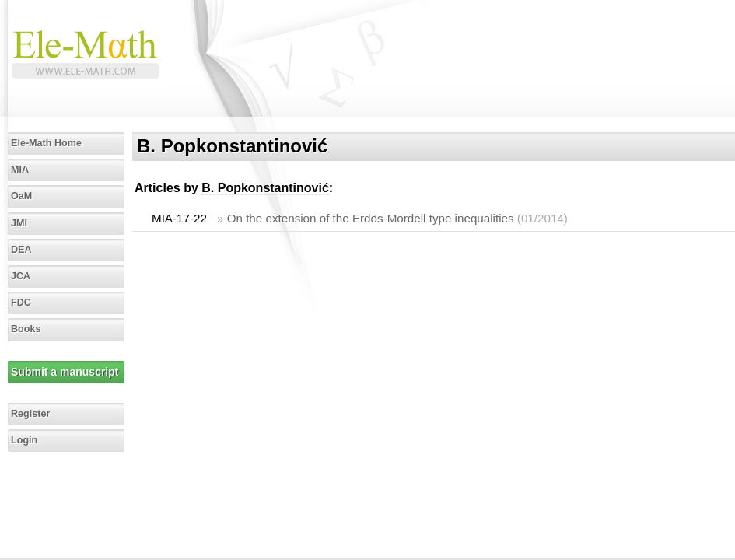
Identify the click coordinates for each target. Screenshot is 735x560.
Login (24, 440)
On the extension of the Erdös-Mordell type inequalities (371, 218)
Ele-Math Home (46, 143)
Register (30, 414)
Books (26, 329)
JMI (19, 223)
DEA (21, 250)
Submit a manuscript (65, 372)
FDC (21, 303)
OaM (21, 196)
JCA (21, 276)
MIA (20, 170)
